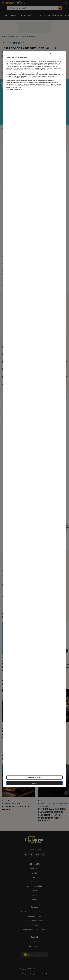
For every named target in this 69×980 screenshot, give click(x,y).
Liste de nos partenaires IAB (14, 90)
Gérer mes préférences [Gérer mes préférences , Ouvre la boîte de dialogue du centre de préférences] (35, 778)
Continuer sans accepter (57, 54)
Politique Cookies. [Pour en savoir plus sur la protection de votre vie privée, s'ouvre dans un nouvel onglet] (21, 78)
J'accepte (35, 783)
